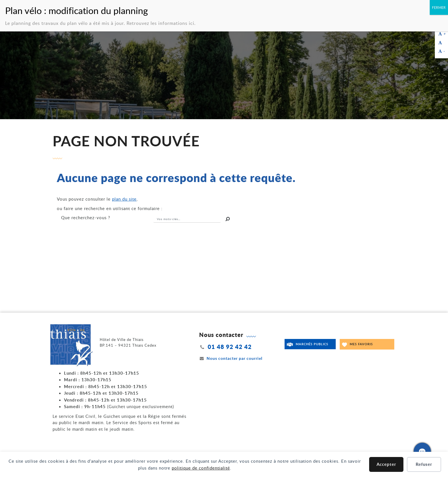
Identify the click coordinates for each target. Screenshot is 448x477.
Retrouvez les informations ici (160, 23)
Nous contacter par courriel (231, 358)
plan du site (124, 199)
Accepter (386, 464)
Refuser (424, 464)
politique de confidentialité (201, 468)
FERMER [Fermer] (439, 7)
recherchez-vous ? (86, 217)
